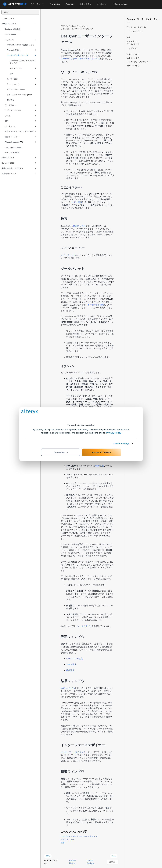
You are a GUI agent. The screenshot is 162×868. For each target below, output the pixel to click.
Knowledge (55, 4)
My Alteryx (102, 4)
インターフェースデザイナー (74, 752)
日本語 (113, 862)
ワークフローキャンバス (137, 27)
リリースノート (8, 18)
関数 (21, 121)
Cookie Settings (121, 444)
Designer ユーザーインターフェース (143, 20)
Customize (61, 452)
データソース (21, 126)
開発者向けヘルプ (19, 174)
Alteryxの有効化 (22, 50)
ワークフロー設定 (74, 658)
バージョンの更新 (12, 152)
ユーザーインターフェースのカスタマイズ (23, 62)
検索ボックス (79, 226)
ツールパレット (133, 44)
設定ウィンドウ (133, 54)
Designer (73, 26)
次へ (114, 856)
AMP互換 (99, 466)
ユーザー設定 (22, 79)
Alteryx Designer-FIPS (21, 142)
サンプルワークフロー (16, 89)
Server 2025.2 (19, 158)
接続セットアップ (21, 137)
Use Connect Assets (14, 147)
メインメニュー (23, 68)
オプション (133, 48)
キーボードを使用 (96, 305)
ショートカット (22, 84)
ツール (21, 116)
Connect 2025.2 (19, 163)
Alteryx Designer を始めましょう (20, 45)
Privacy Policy (114, 433)
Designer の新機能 (13, 29)
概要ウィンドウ (133, 66)
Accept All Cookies (101, 452)
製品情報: (11, 100)
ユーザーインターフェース (22, 55)
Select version (120, 4)
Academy (70, 4)
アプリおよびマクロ (21, 110)
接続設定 (70, 670)
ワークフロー (21, 105)
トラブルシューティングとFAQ (19, 95)
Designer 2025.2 (19, 24)
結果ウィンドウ (68, 688)
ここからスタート (136, 31)
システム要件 (10, 34)
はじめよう (21, 40)
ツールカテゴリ (84, 626)
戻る (48, 856)
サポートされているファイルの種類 (21, 131)
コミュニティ (86, 4)
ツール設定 (71, 664)
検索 (11, 74)
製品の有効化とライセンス (19, 168)
